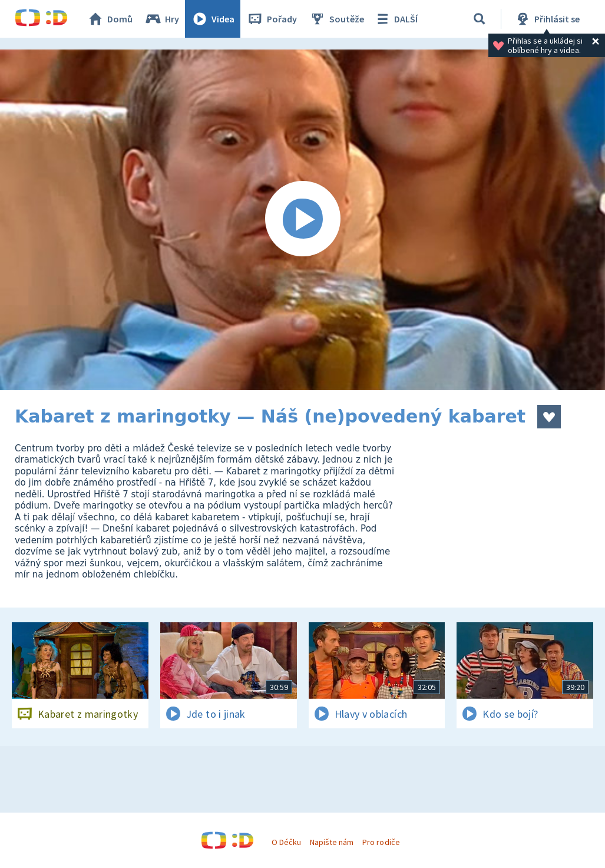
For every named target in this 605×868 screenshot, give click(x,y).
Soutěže (336, 19)
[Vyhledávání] (480, 19)
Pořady (272, 19)
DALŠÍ (396, 19)
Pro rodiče (381, 842)
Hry (162, 19)
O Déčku (286, 842)
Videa (213, 19)
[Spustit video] (302, 220)
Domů (110, 19)
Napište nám (332, 842)
